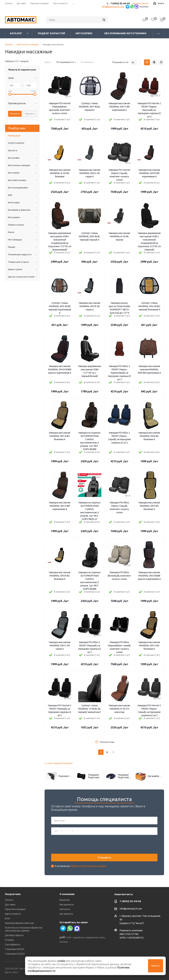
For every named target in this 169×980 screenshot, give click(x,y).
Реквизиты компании (131, 930)
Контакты (65, 909)
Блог (8, 918)
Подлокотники (65, 776)
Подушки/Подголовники (95, 776)
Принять (156, 966)
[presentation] (76, 844)
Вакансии (65, 900)
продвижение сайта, (95, 938)
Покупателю (13, 894)
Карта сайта (11, 972)
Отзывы (9, 940)
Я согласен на (81, 866)
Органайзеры (155, 776)
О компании (67, 894)
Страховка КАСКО (15, 949)
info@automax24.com (131, 909)
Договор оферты (14, 935)
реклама (64, 942)
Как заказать (66, 914)
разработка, (79, 938)
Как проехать (67, 905)
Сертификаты (13, 945)
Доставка (10, 905)
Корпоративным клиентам (19, 923)
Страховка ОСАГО (15, 954)
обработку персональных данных (88, 866)
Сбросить (30, 114)
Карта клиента (13, 914)
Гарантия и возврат (15, 909)
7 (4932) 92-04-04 (130, 901)
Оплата (9, 900)
